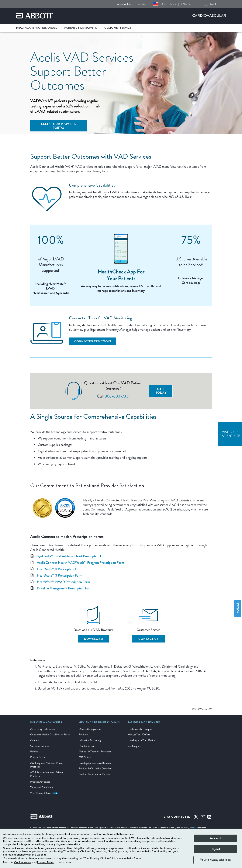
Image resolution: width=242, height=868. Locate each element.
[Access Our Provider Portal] (59, 126)
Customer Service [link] (118, 28)
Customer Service (40, 746)
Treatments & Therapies (140, 729)
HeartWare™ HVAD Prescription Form (63, 582)
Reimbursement (87, 746)
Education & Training (90, 740)
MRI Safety (85, 757)
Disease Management (90, 729)
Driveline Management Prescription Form (65, 588)
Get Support (134, 746)
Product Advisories (40, 782)
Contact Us (149, 639)
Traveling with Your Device (141, 740)
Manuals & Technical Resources (95, 752)
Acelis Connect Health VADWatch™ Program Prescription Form (80, 563)
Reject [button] (215, 849)
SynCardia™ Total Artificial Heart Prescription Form (72, 556)
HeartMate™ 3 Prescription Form (60, 575)
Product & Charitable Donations (96, 769)
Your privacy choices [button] (215, 860)
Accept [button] (215, 838)
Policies (34, 752)
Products (84, 735)
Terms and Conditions (42, 787)
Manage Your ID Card (139, 735)
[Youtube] (203, 818)
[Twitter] (196, 818)
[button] (206, 4)
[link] (46, 724)
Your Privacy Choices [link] (44, 793)
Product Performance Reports (95, 774)
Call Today (161, 391)
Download (93, 639)
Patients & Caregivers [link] (81, 28)
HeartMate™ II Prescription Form (60, 569)
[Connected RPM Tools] (93, 341)
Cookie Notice (23, 863)
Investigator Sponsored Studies (95, 763)
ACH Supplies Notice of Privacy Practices (47, 765)
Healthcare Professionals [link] (36, 28)
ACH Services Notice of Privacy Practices (47, 774)
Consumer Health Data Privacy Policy (50, 735)
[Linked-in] (209, 818)
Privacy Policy (38, 757)
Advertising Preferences (42, 729)
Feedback (238, 609)
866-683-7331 (117, 396)
